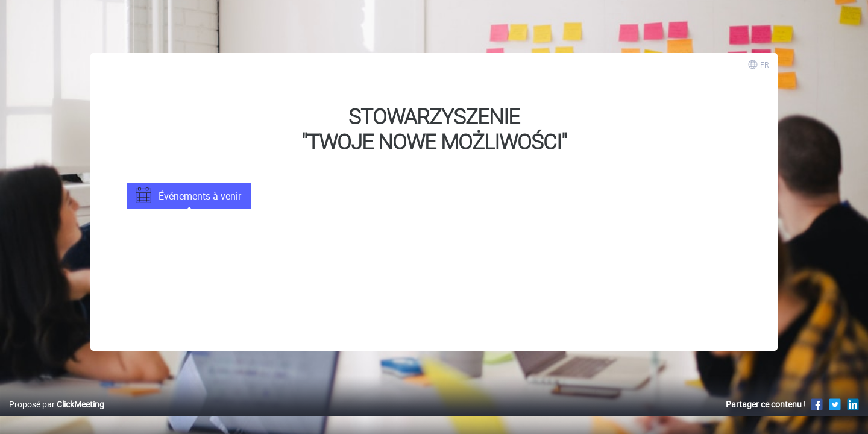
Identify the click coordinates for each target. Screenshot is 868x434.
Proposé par (57, 417)
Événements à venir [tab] (187, 196)
